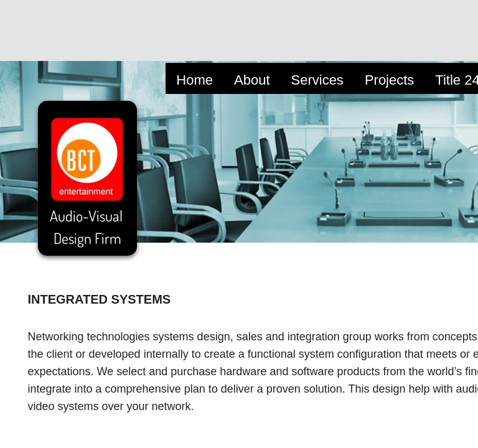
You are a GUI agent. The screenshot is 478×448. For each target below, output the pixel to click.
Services (317, 80)
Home (194, 80)
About (252, 80)
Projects (389, 80)
